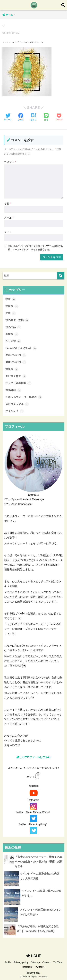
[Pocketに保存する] (59, 117)
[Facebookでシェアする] (21, 117)
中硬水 (12, 306)
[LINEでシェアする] (46, 117)
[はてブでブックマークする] (33, 117)
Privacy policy (21, 962)
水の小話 (13, 327)
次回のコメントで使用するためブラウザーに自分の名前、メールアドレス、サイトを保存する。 (35, 248)
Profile (8, 962)
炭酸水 (12, 334)
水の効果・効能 (17, 320)
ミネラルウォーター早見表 (24, 397)
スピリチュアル (17, 404)
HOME (34, 956)
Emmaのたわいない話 (21, 348)
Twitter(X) (40, 967)
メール (9, 218)
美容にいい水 (16, 355)
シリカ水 (13, 341)
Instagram (27, 967)
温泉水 (12, 369)
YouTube (58, 962)
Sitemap (35, 962)
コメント (10, 162)
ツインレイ (14, 411)
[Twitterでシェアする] (8, 117)
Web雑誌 (13, 390)
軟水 (11, 299)
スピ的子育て (16, 376)
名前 (7, 204)
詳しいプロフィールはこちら (33, 757)
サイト (8, 232)
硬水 (11, 313)
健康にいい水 (16, 362)
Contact (46, 962)
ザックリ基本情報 (18, 383)
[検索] (61, 276)
